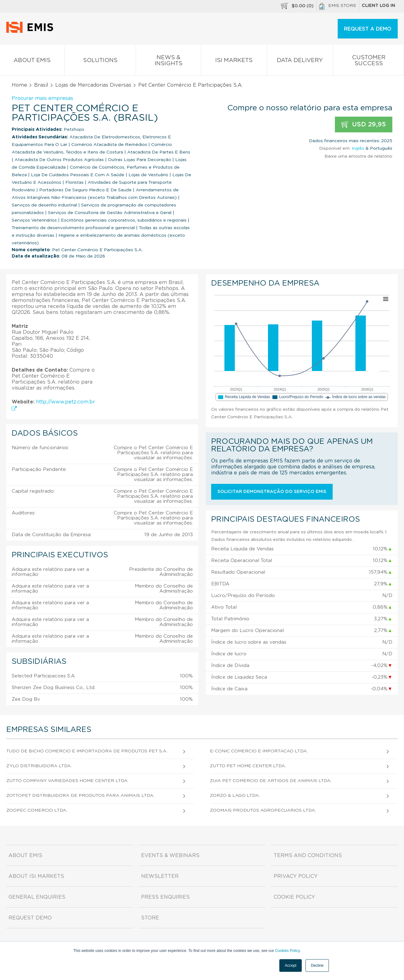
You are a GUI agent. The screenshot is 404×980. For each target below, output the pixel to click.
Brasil (41, 85)
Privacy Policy (296, 876)
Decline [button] (317, 966)
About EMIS (32, 62)
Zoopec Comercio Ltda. (37, 810)
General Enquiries (37, 897)
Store (150, 918)
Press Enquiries (165, 897)
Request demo (30, 918)
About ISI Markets (36, 876)
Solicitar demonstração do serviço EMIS (272, 492)
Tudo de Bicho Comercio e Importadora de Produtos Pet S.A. (87, 751)
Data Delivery (300, 62)
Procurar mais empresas (42, 98)
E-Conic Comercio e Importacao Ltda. (259, 751)
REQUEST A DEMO (368, 29)
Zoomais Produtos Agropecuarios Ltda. (263, 810)
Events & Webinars (170, 855)
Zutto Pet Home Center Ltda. (248, 766)
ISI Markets (234, 62)
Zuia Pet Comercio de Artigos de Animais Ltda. (271, 781)
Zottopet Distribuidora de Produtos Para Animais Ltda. (80, 796)
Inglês (358, 148)
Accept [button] (291, 966)
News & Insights (168, 62)
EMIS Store (338, 6)
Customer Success (368, 62)
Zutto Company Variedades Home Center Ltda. (67, 781)
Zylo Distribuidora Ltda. (39, 766)
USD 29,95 (364, 125)
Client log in (378, 6)
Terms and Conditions (308, 855)
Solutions (100, 62)
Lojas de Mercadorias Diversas (93, 85)
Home (19, 85)
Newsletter (160, 876)
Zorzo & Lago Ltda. (235, 796)
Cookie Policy (294, 897)
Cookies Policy (287, 951)
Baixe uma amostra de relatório (358, 156)
